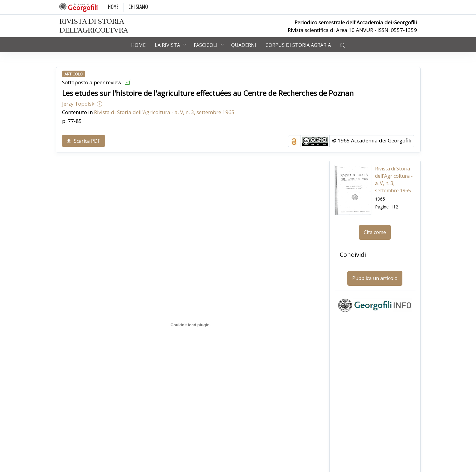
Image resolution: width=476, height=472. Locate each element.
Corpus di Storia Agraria (298, 45)
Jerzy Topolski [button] (82, 104)
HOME (113, 7)
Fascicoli (206, 45)
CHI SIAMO (138, 7)
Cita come (375, 232)
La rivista (167, 45)
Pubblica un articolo (375, 278)
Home (138, 45)
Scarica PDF (83, 141)
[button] (342, 45)
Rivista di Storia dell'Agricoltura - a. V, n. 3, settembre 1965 (164, 112)
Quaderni (244, 45)
